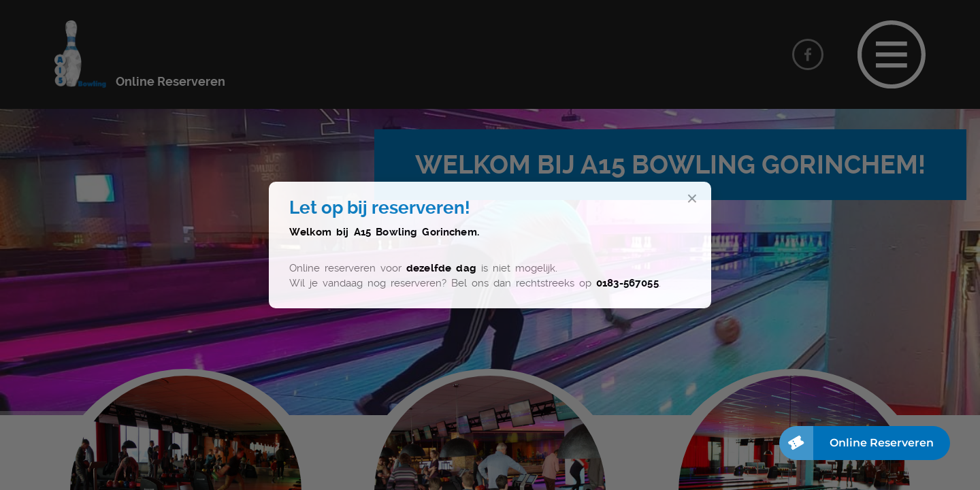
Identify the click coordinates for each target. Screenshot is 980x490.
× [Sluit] (692, 199)
